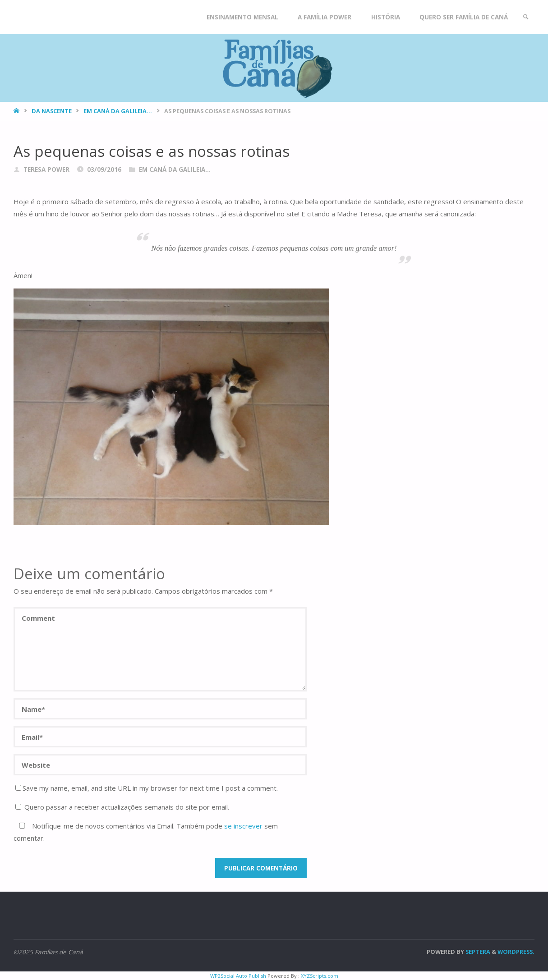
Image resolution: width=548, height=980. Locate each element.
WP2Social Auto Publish (238, 976)
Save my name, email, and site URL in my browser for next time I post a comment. (147, 788)
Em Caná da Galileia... (118, 111)
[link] (526, 17)
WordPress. (516, 952)
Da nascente (52, 111)
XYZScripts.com (320, 976)
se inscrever (243, 826)
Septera (477, 952)
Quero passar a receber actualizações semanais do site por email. (122, 807)
